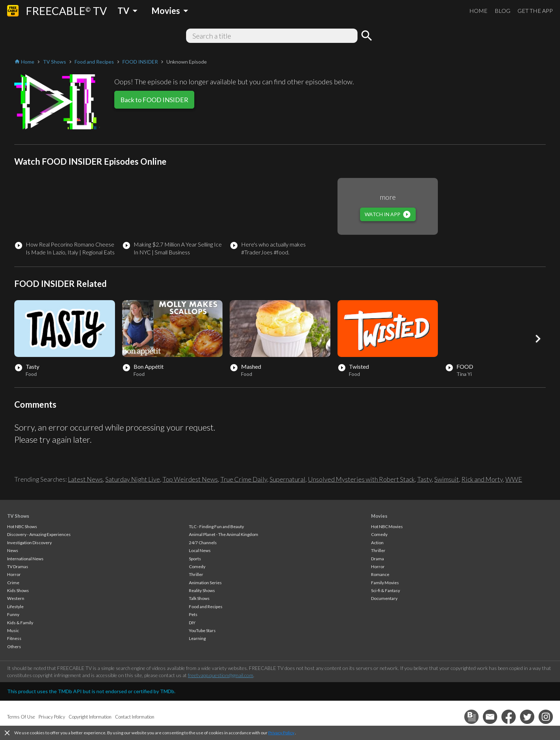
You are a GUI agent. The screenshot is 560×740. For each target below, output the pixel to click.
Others (14, 647)
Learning (197, 638)
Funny (13, 614)
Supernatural (287, 479)
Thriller (196, 574)
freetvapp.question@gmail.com (221, 675)
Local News (200, 550)
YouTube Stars (202, 630)
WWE (514, 479)
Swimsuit (447, 479)
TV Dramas (18, 567)
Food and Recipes (206, 607)
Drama (377, 559)
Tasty (424, 479)
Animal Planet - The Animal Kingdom (224, 534)
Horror (14, 574)
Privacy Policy (281, 733)
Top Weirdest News (190, 479)
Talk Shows (199, 598)
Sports (195, 559)
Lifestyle (15, 607)
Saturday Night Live (133, 479)
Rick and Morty (482, 479)
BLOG (502, 11)
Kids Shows (18, 590)
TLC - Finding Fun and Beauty (216, 527)
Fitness (14, 638)
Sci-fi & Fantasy (386, 590)
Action (377, 543)
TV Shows (18, 516)
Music (13, 630)
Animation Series (205, 583)
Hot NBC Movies (387, 527)
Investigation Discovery (29, 543)
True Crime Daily (244, 479)
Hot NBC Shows (22, 527)
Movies (379, 516)
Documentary (384, 598)
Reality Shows (202, 590)
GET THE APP (535, 11)
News (13, 550)
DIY (192, 623)
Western (16, 598)
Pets (193, 614)
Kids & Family (20, 623)
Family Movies (385, 583)
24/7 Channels (203, 543)
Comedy (197, 567)
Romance (380, 574)
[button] (538, 339)
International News (25, 559)
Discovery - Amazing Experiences (39, 534)
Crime (13, 583)
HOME (478, 11)
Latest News (85, 479)
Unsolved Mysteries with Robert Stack (361, 479)
